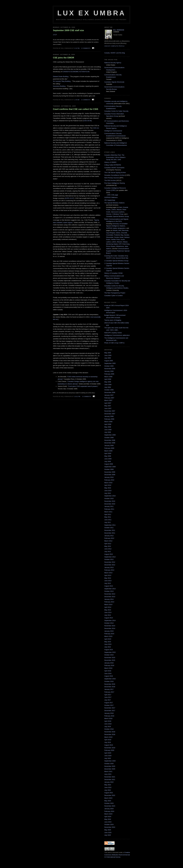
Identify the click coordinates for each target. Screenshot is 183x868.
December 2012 (110, 565)
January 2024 (109, 809)
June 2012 (108, 549)
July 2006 (108, 387)
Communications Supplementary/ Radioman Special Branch (118, 251)
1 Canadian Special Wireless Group (116, 261)
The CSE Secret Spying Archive (115, 172)
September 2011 (110, 525)
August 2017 (109, 703)
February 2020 (109, 750)
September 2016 (110, 679)
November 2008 (110, 440)
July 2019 (108, 742)
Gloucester (110, 237)
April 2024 (108, 817)
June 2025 (108, 833)
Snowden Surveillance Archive (115, 175)
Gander (127, 235)
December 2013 (110, 597)
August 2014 (109, 618)
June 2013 (108, 581)
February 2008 (109, 419)
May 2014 (108, 610)
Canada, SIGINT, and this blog (115, 53)
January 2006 (109, 371)
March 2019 (108, 737)
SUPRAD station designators (116, 228)
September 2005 (110, 363)
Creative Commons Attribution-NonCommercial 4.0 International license (117, 855)
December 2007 (110, 414)
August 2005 (109, 361)
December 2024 (110, 827)
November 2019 (110, 748)
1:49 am (77, 100)
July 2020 (108, 758)
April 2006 (108, 379)
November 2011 (110, 530)
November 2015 (110, 658)
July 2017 (108, 700)
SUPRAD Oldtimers (111, 197)
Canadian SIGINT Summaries (114, 168)
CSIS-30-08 (87, 121)
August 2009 (109, 464)
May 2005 (108, 353)
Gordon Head (119, 237)
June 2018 (108, 724)
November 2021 (110, 777)
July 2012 (108, 552)
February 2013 (109, 570)
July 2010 (108, 493)
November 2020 (110, 766)
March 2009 (108, 451)
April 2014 (108, 607)
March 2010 (108, 483)
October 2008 (109, 438)
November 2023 (110, 806)
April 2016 (108, 671)
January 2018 (109, 713)
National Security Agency (113, 63)
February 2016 (109, 665)
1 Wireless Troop (118, 214)
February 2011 (109, 509)
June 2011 (108, 520)
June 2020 (108, 756)
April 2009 (108, 453)
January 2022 (109, 782)
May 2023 (108, 801)
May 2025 (108, 830)
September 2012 (110, 557)
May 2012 (108, 546)
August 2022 (109, 793)
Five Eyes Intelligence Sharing (115, 183)
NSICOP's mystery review (113, 333)
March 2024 (108, 814)
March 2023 (108, 798)
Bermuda (125, 230)
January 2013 (109, 567)
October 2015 (109, 655)
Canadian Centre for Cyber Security (116, 111)
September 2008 (110, 435)
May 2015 (108, 642)
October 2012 (109, 559)
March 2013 (108, 573)
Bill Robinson (119, 30)
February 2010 (109, 480)
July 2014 (108, 615)
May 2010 (108, 488)
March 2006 (108, 377)
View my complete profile (114, 46)
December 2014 (110, 628)
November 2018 (110, 732)
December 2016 (110, 687)
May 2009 (108, 456)
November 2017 (110, 708)
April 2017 (108, 695)
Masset (119, 210)
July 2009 (108, 461)
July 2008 (108, 432)
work (109, 852)
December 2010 (110, 504)
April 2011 (108, 514)
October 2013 (109, 591)
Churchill (124, 233)
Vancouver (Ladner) (118, 212)
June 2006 (108, 385)
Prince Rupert (111, 246)
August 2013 (109, 586)
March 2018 (108, 718)
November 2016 (110, 684)
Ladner (108, 242)
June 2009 (108, 459)
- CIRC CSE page (112, 195)
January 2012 (109, 536)
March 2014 (108, 605)
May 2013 (108, 578)
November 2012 (110, 562)
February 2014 (109, 602)
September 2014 (110, 620)
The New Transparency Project (115, 293)
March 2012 (108, 541)
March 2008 (108, 422)
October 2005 (109, 366)
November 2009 (110, 472)
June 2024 (108, 822)
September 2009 (110, 467)
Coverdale (110, 235)
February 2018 (109, 716)
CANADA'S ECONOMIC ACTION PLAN (76, 72)
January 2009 (109, 445)
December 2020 (110, 769)
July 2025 (108, 835)
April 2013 (108, 575)
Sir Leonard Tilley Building (62, 81)
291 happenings (110, 200)
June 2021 (108, 774)
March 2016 (108, 668)
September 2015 (110, 652)
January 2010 (109, 477)
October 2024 (109, 824)
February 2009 (109, 448)
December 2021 (110, 780)
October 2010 (109, 498)
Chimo (118, 233)
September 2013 (110, 589)
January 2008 (109, 416)
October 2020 (109, 764)
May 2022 (108, 785)
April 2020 (108, 753)
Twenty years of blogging (113, 320)
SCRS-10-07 (69, 198)
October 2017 (109, 705)
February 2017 (109, 692)
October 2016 (109, 681)
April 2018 (108, 721)
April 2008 (108, 424)
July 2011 (108, 522)
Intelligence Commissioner (113, 131)
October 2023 (109, 803)
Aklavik (115, 230)
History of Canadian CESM (113, 273)
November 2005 (110, 369)
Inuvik (123, 239)
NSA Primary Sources (112, 178)
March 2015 (108, 636)
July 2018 (108, 726)
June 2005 (108, 355)
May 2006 (108, 382)
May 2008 (108, 427)
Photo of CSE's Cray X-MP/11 (114, 343)
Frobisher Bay (119, 235)
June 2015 (108, 644)
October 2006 (109, 390)
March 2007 (108, 400)
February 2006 (109, 374)
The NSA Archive (110, 180)
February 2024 (109, 811)
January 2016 (109, 663)
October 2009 (109, 469)
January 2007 (109, 395)
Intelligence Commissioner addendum (117, 335)
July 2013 (108, 583)
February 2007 (109, 398)
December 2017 (110, 711)
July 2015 (108, 647)
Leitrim (114, 210)
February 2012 (109, 538)
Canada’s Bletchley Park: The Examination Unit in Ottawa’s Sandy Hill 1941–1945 (115, 157)
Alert (121, 207)
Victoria (109, 214)
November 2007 (110, 411)
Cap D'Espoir (110, 233)
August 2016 (109, 676)
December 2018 (110, 734)
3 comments (87, 397)
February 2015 (109, 634)
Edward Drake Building (61, 76)
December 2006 (110, 392)
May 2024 (108, 819)
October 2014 (109, 623)
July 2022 (108, 790)
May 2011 (108, 517)
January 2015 (109, 631)
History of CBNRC (110, 162)
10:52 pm (77, 397)
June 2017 (108, 697)
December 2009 (110, 475)
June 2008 (108, 430)
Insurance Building (59, 86)
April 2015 (108, 639)
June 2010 (108, 491)
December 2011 (110, 533)
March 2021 (108, 771)
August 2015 (109, 650)
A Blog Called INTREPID (113, 165)
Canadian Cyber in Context (113, 296)
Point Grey (126, 244)
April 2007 (108, 403)
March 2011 (108, 512)
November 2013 (110, 594)
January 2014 (109, 599)
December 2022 (110, 795)
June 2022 (108, 787)
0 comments (86, 48)
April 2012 (108, 544)
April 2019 (108, 740)
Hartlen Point (115, 239)
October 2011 (109, 528)
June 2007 (108, 408)
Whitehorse (120, 246)
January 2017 (109, 689)
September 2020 (110, 761)
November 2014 (110, 626)
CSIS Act (96, 128)
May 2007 (108, 406)
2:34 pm (77, 48)
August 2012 (109, 554)
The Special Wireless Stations (114, 203)
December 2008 (110, 443)
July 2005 (108, 358)
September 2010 (110, 496)
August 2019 (109, 745)
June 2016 (108, 673)
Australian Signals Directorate (114, 82)
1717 (55, 35)
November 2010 (110, 501)
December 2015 (110, 660)
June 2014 (108, 612)
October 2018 (109, 729)
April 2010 (108, 485)
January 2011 (109, 506)
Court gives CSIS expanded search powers (83, 386)
